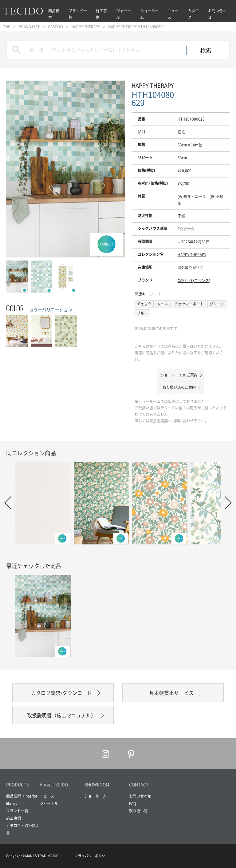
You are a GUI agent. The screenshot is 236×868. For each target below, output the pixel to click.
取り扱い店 (138, 811)
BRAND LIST (29, 27)
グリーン (217, 304)
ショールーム (149, 14)
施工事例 (101, 14)
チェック (144, 304)
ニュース (173, 14)
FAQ (133, 803)
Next (225, 503)
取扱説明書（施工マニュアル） (61, 715)
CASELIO (55, 27)
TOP (7, 27)
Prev (11, 503)
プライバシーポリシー (92, 856)
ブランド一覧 (78, 14)
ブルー (142, 313)
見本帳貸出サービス (171, 693)
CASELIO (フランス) (194, 281)
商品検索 (54, 14)
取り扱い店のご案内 (179, 387)
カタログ (193, 14)
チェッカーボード (189, 304)
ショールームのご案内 (179, 375)
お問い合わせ (217, 14)
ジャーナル (124, 14)
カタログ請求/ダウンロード (61, 693)
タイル (163, 304)
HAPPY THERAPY (86, 27)
